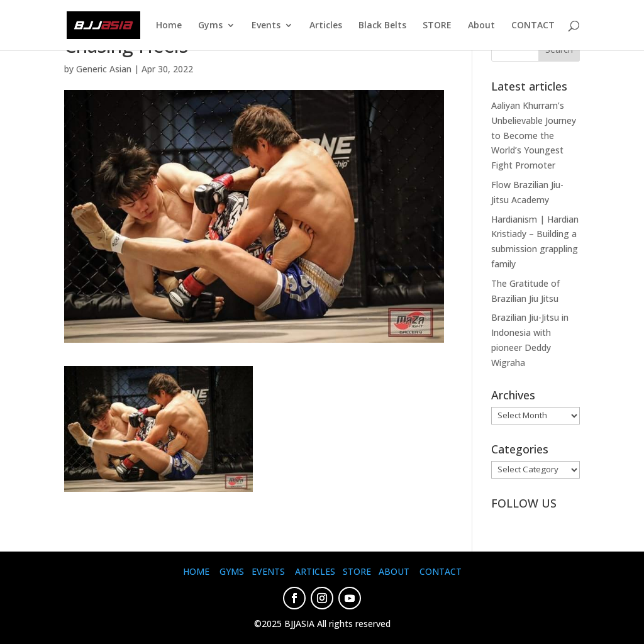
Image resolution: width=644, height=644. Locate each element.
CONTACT (533, 26)
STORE (437, 26)
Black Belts (382, 26)
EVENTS (268, 571)
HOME (196, 571)
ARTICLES (315, 571)
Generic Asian (104, 69)
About (481, 26)
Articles (326, 26)
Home (169, 26)
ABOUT (394, 571)
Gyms (210, 26)
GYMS (232, 571)
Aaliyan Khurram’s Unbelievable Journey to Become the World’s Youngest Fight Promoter (534, 135)
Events (266, 26)
